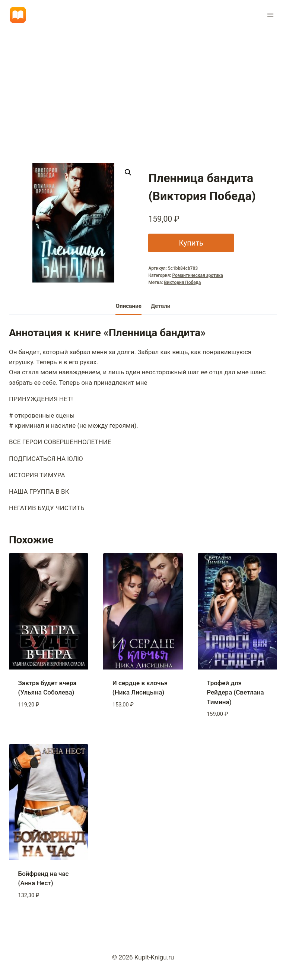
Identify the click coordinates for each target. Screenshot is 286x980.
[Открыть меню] (270, 15)
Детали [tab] (161, 306)
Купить (190, 243)
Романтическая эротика (197, 275)
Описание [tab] (128, 306)
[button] (128, 172)
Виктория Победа (183, 283)
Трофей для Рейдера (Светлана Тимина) (235, 692)
